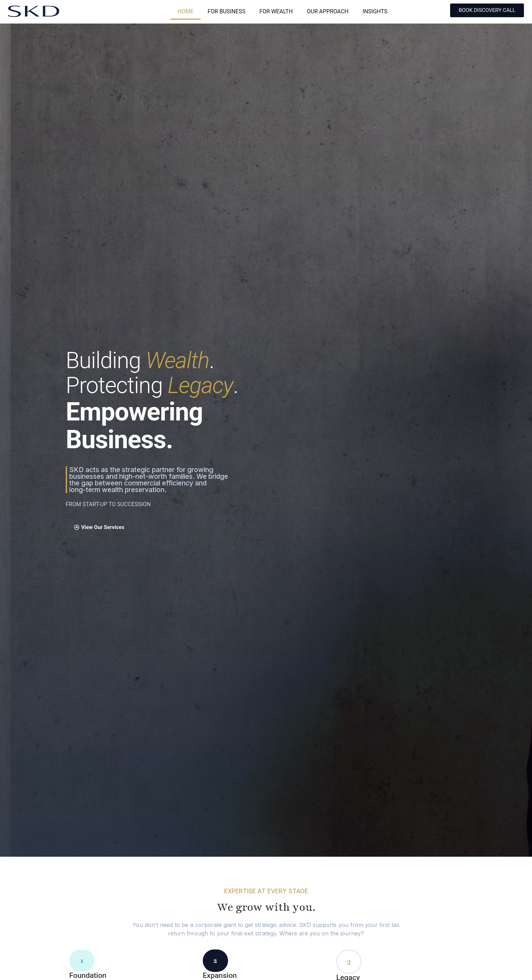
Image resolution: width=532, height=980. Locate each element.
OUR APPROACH (328, 11)
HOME (185, 11)
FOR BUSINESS (226, 11)
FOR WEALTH (276, 11)
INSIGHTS (375, 11)
